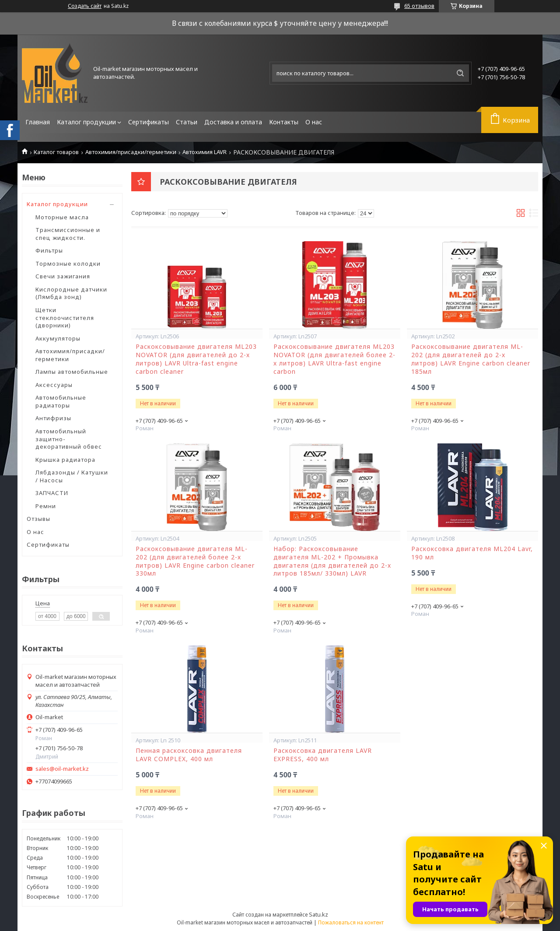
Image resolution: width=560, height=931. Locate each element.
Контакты (284, 122)
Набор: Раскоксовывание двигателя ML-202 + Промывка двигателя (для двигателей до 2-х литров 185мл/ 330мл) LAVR (332, 561)
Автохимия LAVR (205, 152)
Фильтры (49, 250)
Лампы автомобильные (72, 372)
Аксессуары (54, 385)
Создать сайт (85, 6)
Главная (38, 122)
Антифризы (53, 418)
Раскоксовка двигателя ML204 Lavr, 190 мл (472, 553)
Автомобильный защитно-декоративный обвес (69, 439)
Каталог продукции (86, 122)
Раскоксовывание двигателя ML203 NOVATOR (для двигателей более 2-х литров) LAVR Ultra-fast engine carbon (334, 359)
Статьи (187, 122)
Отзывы (38, 519)
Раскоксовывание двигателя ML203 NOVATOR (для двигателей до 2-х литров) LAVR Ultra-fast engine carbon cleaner (196, 359)
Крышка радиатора (65, 460)
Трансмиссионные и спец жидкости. (68, 234)
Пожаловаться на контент (351, 922)
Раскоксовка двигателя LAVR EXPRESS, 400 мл (323, 755)
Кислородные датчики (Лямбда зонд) (71, 293)
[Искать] (460, 73)
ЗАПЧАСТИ (52, 493)
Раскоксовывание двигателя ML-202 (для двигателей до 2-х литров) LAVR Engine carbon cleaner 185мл (471, 359)
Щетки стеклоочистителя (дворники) (65, 318)
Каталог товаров (56, 152)
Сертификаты (149, 122)
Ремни (46, 506)
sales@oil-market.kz (62, 769)
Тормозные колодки (68, 263)
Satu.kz (318, 914)
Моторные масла (62, 217)
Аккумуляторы (58, 338)
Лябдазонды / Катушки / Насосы (72, 476)
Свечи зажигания (63, 276)
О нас (314, 122)
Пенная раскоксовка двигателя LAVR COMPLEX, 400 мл (189, 755)
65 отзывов (419, 6)
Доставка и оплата (233, 122)
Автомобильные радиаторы (61, 401)
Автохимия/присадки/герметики (131, 152)
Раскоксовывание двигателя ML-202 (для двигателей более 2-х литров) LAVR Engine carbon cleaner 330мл (195, 561)
